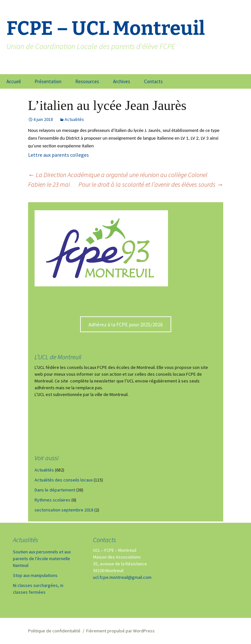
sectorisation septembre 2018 (64, 510)
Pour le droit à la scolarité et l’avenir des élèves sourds (151, 184)
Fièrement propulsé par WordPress (120, 631)
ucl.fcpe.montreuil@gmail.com (122, 577)
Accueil (14, 81)
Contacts (153, 81)
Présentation (48, 81)
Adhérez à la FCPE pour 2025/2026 (126, 324)
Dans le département (55, 490)
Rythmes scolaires (52, 500)
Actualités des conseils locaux (64, 480)
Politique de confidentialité (54, 631)
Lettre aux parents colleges (58, 155)
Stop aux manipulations (35, 575)
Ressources (87, 81)
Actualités (74, 119)
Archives (122, 81)
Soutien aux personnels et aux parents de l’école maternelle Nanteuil (42, 559)
